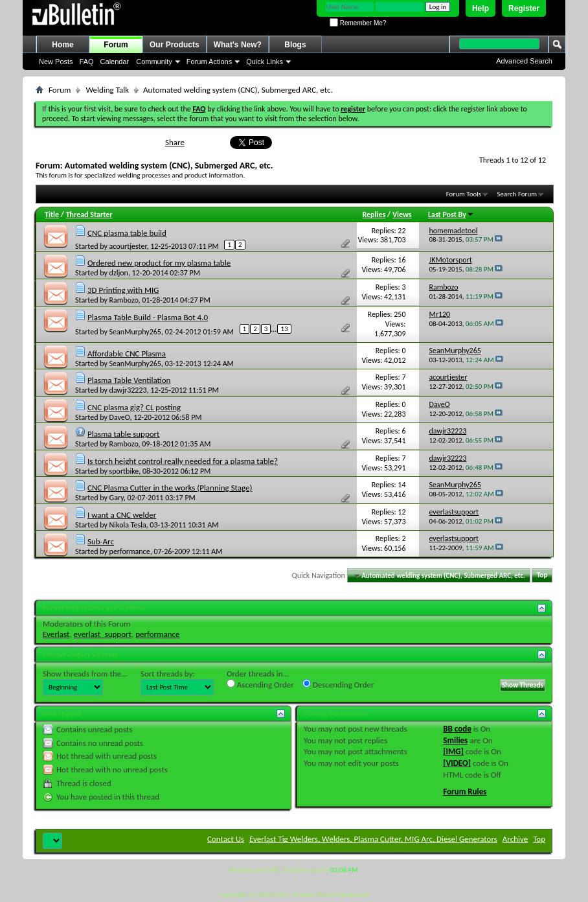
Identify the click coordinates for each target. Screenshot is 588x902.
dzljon (119, 273)
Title (52, 214)
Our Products (175, 45)
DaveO (120, 417)
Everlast (56, 634)
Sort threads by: (168, 674)
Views (402, 214)
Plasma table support (124, 434)
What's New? (238, 45)
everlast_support (103, 634)
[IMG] (453, 751)
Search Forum (517, 194)
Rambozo (124, 300)
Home (62, 45)
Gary (117, 498)
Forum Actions (209, 62)
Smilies (455, 740)
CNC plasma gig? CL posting (134, 407)
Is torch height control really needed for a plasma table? (183, 461)
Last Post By (451, 214)
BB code (457, 729)
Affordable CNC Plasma (127, 353)
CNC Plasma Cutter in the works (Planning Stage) (170, 488)
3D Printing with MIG (123, 290)
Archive (515, 839)
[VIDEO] (457, 763)
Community (154, 62)
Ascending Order (260, 684)
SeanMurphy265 (135, 332)
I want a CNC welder (122, 515)
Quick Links (265, 62)
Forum (116, 45)
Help (481, 8)
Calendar (115, 62)
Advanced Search (524, 61)
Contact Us (226, 839)
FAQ (87, 62)
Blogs (295, 45)
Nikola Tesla (128, 525)
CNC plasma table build (127, 233)
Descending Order (338, 684)
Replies (374, 214)
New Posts (56, 62)
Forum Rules (465, 792)
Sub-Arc (101, 541)
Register (524, 8)
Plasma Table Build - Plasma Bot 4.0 (148, 317)
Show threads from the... (85, 674)
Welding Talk (107, 90)
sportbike (124, 471)
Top (542, 576)
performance (130, 551)
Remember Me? (358, 23)
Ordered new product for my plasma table (159, 263)
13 (284, 329)
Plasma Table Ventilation (129, 380)
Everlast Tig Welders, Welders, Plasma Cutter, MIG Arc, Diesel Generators (373, 839)
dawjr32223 (128, 390)
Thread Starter (89, 214)
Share (175, 142)
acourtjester (128, 246)
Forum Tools (464, 194)
